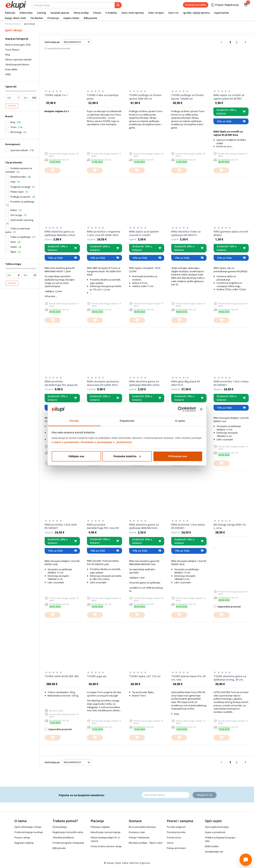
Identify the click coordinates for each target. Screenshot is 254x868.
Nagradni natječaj (24, 843)
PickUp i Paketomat (139, 837)
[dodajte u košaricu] (52, 170)
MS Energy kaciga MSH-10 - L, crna (230, 526)
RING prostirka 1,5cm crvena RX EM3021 (231, 383)
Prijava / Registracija (224, 5)
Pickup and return (176, 848)
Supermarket (222, 13)
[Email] (166, 795)
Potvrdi (12, 106)
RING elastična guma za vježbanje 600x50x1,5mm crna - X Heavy (144, 383)
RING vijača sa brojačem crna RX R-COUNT (144, 233)
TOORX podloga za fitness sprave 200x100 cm (145, 97)
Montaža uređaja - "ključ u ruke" (146, 843)
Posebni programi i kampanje (68, 843)
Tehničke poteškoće (63, 837)
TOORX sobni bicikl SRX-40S (62, 676)
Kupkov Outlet (71, 18)
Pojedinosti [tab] (127, 421)
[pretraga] (118, 5)
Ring (8, 55)
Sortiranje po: (52, 42)
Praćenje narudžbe (196, 5)
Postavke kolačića (127, 456)
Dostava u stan (137, 832)
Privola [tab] (74, 421)
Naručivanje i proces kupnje (106, 832)
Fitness (97, 13)
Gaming (42, 13)
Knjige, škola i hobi (15, 18)
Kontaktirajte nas (214, 852)
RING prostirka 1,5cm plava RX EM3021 (188, 526)
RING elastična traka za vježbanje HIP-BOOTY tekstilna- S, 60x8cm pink (187, 233)
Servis (170, 843)
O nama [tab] (180, 421)
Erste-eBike (11, 69)
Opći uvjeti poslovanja (217, 827)
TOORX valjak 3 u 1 (56, 95)
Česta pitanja (60, 827)
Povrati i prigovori (176, 827)
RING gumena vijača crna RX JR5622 (231, 233)
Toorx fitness (12, 50)
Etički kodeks (212, 846)
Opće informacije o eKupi (28, 827)
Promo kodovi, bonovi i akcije (106, 846)
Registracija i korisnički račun (68, 832)
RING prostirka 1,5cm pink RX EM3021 (61, 526)
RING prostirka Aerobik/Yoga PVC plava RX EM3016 (61, 383)
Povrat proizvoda (176, 832)
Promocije (53, 18)
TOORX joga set (97, 676)
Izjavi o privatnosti (66, 442)
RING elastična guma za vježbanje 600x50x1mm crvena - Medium (144, 526)
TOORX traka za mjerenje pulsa (103, 97)
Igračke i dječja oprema (196, 13)
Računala (10, 13)
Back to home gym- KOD (18, 45)
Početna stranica (13, 24)
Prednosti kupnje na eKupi (29, 832)
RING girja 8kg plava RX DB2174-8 (186, 383)
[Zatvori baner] (201, 409)
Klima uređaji (81, 13)
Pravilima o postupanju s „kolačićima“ (107, 442)
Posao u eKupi (22, 837)
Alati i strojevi (156, 13)
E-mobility (111, 13)
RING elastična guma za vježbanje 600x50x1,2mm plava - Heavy (60, 233)
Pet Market (37, 18)
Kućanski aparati (60, 13)
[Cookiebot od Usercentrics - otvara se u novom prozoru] (180, 409)
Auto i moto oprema (133, 13)
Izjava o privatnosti (215, 832)
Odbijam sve (76, 456)
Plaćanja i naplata (100, 827)
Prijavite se (205, 795)
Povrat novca (174, 837)
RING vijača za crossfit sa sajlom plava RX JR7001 (229, 97)
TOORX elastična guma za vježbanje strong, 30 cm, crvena (230, 678)
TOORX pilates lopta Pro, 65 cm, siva (188, 678)
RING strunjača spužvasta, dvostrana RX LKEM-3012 (103, 383)
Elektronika (26, 13)
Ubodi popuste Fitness (17, 64)
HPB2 (8, 74)
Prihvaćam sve (178, 456)
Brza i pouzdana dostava (142, 827)
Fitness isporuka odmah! (18, 59)
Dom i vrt (173, 13)
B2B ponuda (90, 18)
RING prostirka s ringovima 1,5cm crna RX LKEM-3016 (104, 233)
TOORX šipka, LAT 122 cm (145, 676)
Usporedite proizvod (227, 607)
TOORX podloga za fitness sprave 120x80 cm (187, 97)
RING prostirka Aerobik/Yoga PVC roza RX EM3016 (103, 526)
